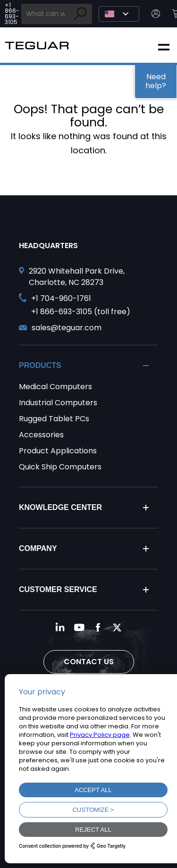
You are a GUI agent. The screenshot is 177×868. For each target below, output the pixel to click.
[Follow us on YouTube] (79, 627)
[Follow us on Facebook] (98, 627)
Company (38, 548)
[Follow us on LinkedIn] (60, 627)
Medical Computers (55, 387)
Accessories (41, 435)
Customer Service (58, 589)
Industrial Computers (58, 403)
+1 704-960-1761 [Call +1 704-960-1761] (61, 298)
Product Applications (58, 451)
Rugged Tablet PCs (54, 419)
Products (40, 365)
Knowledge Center (60, 507)
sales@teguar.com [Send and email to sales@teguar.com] (67, 328)
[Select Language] (119, 14)
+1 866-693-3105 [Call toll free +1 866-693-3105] (12, 14)
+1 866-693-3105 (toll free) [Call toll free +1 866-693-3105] (81, 312)
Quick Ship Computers (60, 467)
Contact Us (89, 662)
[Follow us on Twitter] (117, 627)
